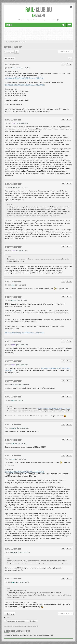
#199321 (8, 345)
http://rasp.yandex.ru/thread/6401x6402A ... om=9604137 (25, 85)
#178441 (8, 301)
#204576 (8, 444)
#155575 (8, 285)
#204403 (8, 365)
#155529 (8, 188)
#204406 (8, 385)
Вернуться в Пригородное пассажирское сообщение (21, 626)
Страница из (64, 52)
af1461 (13, 444)
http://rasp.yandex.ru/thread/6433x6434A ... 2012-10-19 (24, 78)
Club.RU (39, 10)
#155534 (8, 251)
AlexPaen (14, 428)
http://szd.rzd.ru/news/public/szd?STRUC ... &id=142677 (25, 333)
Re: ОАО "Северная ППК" (13, 341)
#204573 (8, 428)
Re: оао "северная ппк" (13, 120)
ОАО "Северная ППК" (13, 47)
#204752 (8, 552)
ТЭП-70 (13, 123)
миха (13, 285)
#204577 (8, 459)
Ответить (9, 59)
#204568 (8, 400)
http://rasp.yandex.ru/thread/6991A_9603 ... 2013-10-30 (54, 409)
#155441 (8, 68)
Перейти (33, 621)
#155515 (8, 123)
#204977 (8, 582)
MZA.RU (38, 15)
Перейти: (7, 618)
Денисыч (14, 582)
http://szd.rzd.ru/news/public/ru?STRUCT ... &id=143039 (24, 472)
